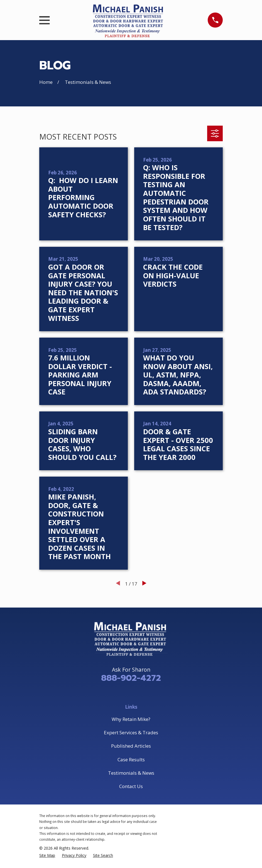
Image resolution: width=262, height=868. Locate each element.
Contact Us (131, 786)
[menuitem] (47, 855)
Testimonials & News (131, 773)
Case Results (131, 760)
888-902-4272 (131, 678)
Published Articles (131, 746)
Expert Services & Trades (131, 732)
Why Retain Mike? (131, 719)
